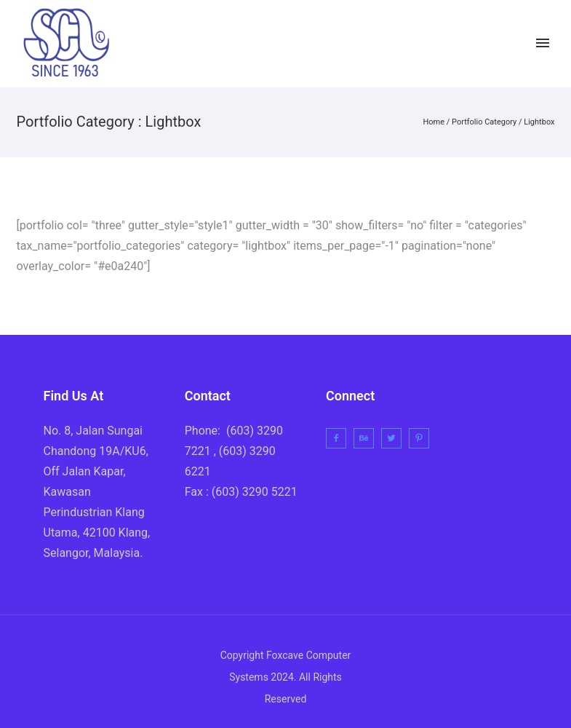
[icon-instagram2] (516, 43)
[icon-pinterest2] (423, 438)
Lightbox (539, 122)
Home (434, 122)
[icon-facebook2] (457, 43)
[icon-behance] (367, 438)
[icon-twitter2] (488, 43)
